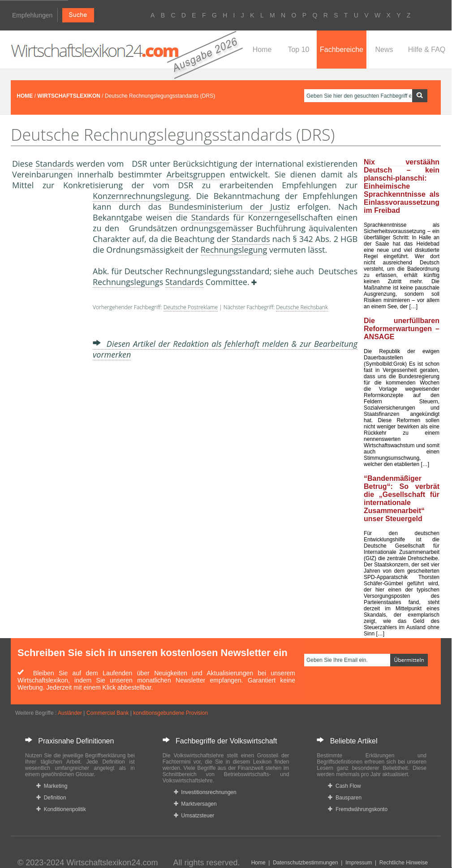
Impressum (359, 863)
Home (262, 50)
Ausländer (70, 713)
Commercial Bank (108, 713)
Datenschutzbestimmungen (305, 863)
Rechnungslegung (234, 250)
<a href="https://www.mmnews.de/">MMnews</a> (48, 340)
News (384, 50)
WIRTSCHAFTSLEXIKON (69, 96)
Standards (54, 164)
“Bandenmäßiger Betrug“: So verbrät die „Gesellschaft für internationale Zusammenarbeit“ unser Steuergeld (402, 499)
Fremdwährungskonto (358, 809)
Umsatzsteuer (194, 816)
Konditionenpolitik (61, 809)
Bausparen (345, 798)
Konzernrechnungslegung (141, 196)
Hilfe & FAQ (427, 50)
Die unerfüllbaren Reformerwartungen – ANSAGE (402, 329)
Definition (51, 798)
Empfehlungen (32, 15)
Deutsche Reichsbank (302, 307)
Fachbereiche (342, 50)
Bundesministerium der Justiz (229, 207)
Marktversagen (195, 804)
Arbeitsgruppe (194, 174)
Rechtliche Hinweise (404, 863)
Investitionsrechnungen (205, 792)
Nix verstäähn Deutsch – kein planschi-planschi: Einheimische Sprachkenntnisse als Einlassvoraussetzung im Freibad (402, 186)
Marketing (52, 786)
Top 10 (298, 50)
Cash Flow (344, 786)
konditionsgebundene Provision (170, 713)
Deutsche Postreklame (191, 307)
